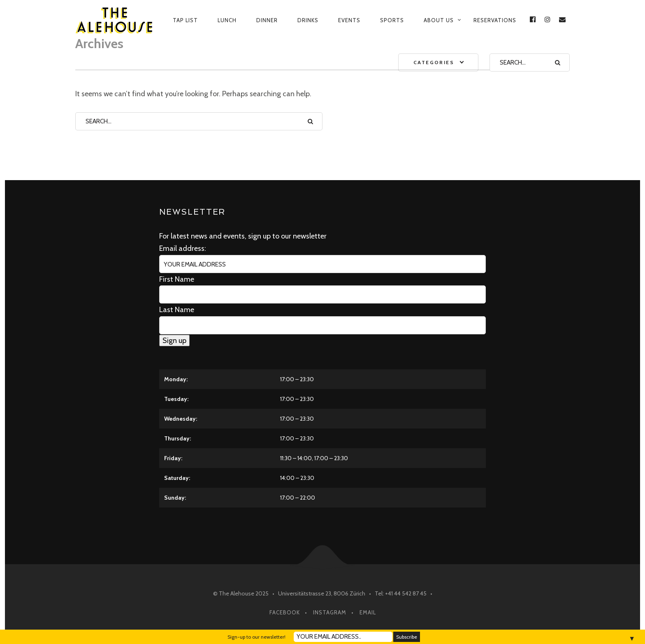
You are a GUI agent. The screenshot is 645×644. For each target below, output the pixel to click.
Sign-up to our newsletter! (256, 637)
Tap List (185, 20)
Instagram (330, 612)
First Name (177, 279)
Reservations (495, 20)
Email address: (183, 248)
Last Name (177, 310)
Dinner (267, 20)
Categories (434, 62)
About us (439, 20)
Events (349, 20)
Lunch (227, 20)
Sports (392, 20)
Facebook (285, 612)
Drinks (308, 20)
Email (368, 612)
